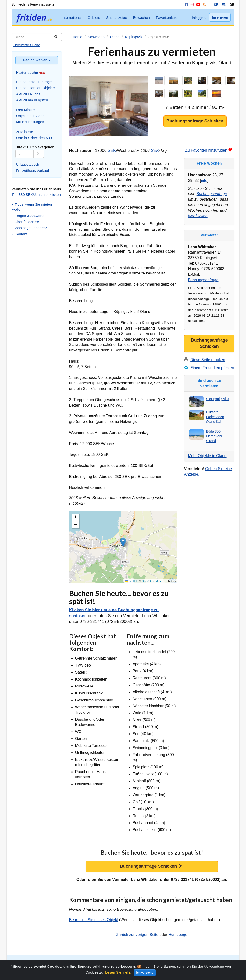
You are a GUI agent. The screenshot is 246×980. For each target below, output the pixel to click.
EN (224, 4)
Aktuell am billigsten (32, 100)
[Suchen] (57, 37)
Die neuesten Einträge (34, 82)
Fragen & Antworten (31, 216)
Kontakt (21, 234)
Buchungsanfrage (212, 194)
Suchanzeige (117, 17)
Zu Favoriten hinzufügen (209, 150)
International (72, 17)
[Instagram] (191, 4)
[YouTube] (197, 4)
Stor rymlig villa (218, 399)
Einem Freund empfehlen (212, 368)
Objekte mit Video (30, 116)
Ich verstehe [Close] (145, 974)
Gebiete (94, 17)
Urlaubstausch (28, 164)
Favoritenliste (167, 17)
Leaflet (131, 581)
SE (216, 4)
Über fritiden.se (27, 222)
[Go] (39, 154)
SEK (112, 150)
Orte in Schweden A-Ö (34, 138)
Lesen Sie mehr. (118, 973)
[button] (123, 542)
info (204, 181)
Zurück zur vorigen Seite (137, 935)
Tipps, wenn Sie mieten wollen (32, 207)
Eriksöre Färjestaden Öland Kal (215, 417)
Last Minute (25, 110)
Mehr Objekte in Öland (207, 456)
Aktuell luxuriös (28, 94)
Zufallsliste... (26, 132)
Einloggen (198, 18)
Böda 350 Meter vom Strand (214, 436)
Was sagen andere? (31, 228)
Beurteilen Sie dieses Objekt (94, 920)
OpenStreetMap (151, 581)
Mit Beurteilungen (30, 122)
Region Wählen (37, 60)
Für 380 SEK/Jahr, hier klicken (37, 194)
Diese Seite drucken (208, 360)
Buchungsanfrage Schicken (195, 121)
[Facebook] (185, 4)
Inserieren (220, 17)
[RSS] (203, 4)
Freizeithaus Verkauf (33, 170)
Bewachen (141, 17)
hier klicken (198, 216)
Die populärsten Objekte (35, 88)
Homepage (178, 935)
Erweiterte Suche (26, 45)
